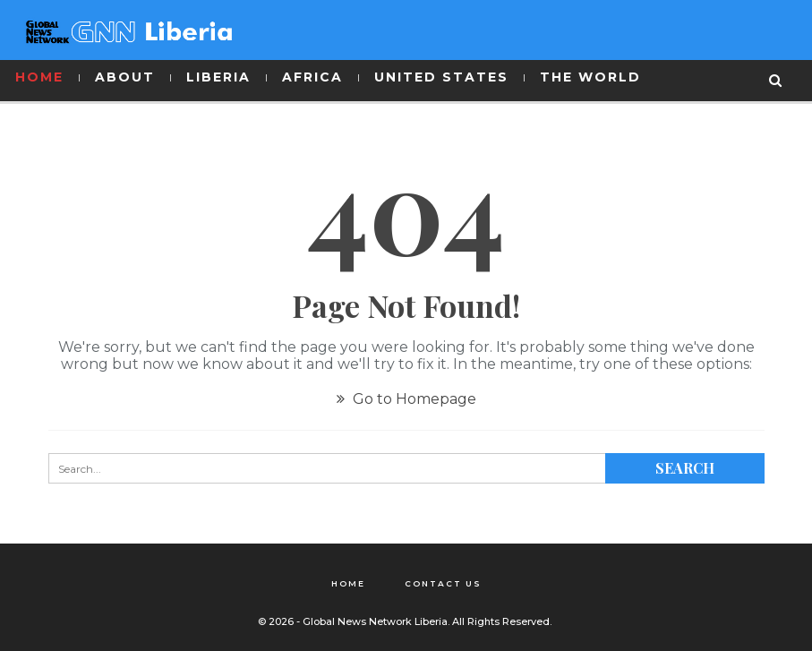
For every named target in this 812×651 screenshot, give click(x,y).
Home (348, 583)
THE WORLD (590, 77)
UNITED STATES (441, 77)
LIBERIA (218, 77)
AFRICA (312, 77)
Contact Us (443, 583)
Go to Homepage (406, 399)
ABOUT (125, 77)
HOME (39, 77)
